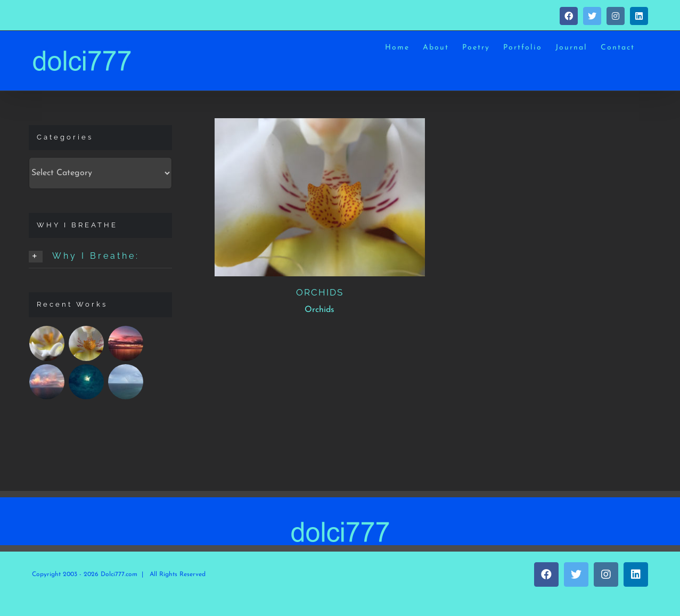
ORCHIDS (320, 292)
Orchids (319, 310)
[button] (100, 256)
